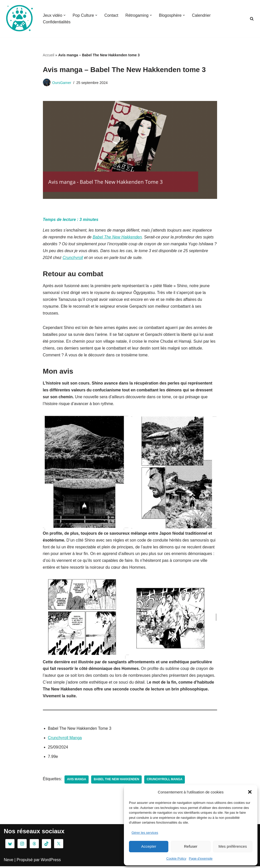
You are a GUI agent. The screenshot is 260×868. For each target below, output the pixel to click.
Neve (9, 862)
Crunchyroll (73, 258)
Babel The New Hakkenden (118, 237)
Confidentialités (57, 22)
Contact (112, 15)
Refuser (191, 846)
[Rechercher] (252, 19)
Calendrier (202, 15)
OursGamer (62, 83)
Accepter (149, 846)
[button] (250, 792)
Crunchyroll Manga (65, 740)
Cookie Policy (176, 858)
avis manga (77, 781)
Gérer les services (145, 833)
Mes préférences (233, 846)
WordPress (51, 862)
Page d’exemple (201, 858)
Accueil (49, 55)
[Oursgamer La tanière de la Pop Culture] (19, 19)
